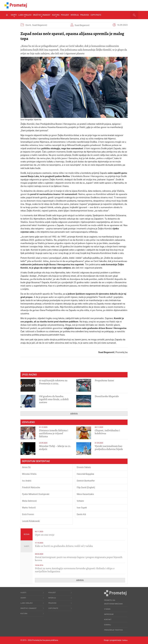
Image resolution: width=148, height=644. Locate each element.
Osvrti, (29, 25)
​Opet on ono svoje (45, 535)
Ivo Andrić (27, 481)
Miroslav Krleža (29, 474)
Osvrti (14, 15)
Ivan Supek (82, 508)
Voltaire (80, 501)
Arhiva (74, 414)
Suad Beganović (40, 25)
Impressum (109, 614)
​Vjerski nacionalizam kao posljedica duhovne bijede (109, 448)
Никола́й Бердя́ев (85, 474)
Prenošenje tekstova (113, 630)
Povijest (65, 15)
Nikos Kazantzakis (85, 494)
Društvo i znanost (42, 15)
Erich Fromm (28, 514)
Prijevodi (85, 15)
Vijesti (27, 546)
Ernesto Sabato (84, 467)
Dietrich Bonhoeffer (86, 481)
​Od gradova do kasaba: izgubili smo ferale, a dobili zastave (54, 399)
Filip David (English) (86, 487)
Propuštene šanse (104, 380)
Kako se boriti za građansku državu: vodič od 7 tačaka (64, 546)
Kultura (56, 15)
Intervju (75, 15)
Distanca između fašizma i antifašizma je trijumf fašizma (54, 433)
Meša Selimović (29, 501)
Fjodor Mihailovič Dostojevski (36, 494)
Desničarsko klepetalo (107, 396)
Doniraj (108, 625)
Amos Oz (26, 467)
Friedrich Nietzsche (31, 487)
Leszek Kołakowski (31, 521)
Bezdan (27, 534)
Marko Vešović (29, 508)
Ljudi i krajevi (25, 15)
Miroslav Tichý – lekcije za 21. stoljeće (55, 448)
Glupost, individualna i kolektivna (107, 432)
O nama (107, 609)
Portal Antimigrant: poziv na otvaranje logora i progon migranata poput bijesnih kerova (79, 559)
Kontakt (108, 620)
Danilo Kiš (81, 514)
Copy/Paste (96, 15)
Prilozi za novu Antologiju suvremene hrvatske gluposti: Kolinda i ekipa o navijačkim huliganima (75, 570)
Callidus (124, 640)
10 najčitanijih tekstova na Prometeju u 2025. (53, 382)
